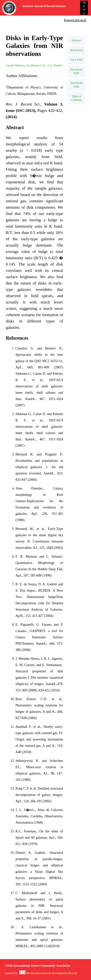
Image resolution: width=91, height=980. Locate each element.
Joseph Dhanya (15, 65)
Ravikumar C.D (35, 65)
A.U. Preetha (55, 65)
